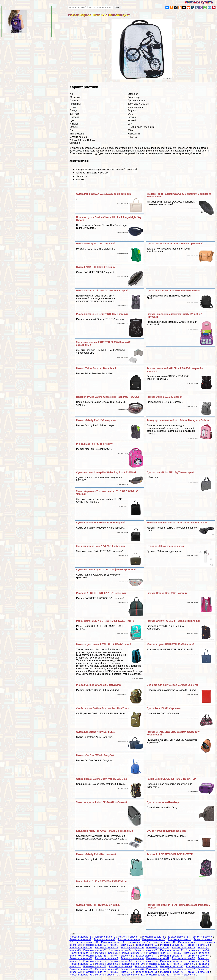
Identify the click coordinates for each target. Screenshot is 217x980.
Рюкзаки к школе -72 (183, 969)
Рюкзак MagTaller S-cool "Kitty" (94, 444)
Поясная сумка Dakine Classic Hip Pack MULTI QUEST (108, 397)
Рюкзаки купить (201, 2)
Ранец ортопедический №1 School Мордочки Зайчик (178, 420)
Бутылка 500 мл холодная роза (165, 546)
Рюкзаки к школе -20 (120, 945)
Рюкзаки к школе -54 (146, 961)
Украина (132, 137)
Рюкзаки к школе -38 (158, 953)
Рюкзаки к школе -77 (172, 972)
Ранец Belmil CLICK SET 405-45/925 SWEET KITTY (105, 621)
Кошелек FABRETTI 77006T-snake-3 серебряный (105, 831)
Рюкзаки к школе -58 (107, 964)
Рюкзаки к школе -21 (146, 945)
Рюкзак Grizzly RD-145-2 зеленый (96, 244)
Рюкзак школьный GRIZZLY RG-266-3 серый (102, 291)
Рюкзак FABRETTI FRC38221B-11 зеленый (101, 593)
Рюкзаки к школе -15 (138, 942)
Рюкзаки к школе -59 (132, 964)
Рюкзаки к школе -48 (132, 958)
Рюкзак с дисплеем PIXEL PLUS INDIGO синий (104, 644)
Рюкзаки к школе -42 (120, 956)
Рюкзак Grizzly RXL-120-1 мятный (96, 854)
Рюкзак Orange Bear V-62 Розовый (167, 593)
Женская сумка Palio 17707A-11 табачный (101, 546)
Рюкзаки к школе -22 (172, 945)
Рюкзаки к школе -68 (81, 969)
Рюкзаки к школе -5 (177, 937)
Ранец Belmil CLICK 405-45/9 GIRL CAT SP (171, 779)
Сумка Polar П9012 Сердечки (164, 708)
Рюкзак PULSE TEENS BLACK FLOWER (170, 854)
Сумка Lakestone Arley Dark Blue (95, 732)
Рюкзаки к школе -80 (107, 975)
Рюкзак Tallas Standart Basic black (96, 368)
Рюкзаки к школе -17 (190, 942)
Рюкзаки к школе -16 (164, 942)
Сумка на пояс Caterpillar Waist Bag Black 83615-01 (106, 472)
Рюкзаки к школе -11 (179, 939)
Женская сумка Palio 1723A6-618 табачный (101, 802)
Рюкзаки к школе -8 (105, 939)
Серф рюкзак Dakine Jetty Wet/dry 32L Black (102, 779)
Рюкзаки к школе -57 (81, 964)
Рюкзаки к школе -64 (120, 967)
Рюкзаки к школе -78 (197, 972)
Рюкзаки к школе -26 (132, 948)
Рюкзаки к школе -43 (146, 956)
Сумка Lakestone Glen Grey (163, 802)
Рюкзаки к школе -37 (132, 953)
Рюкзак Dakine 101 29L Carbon (164, 397)
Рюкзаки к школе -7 (80, 939)
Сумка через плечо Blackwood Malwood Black (174, 291)
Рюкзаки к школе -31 (120, 950)
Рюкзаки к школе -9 (129, 939)
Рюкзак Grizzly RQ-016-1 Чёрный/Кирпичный (173, 621)
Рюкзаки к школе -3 (129, 937)
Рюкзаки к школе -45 (197, 956)
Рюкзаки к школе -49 (158, 958)
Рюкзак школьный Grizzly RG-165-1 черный (102, 314)
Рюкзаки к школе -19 (95, 945)
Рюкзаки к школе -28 (183, 948)
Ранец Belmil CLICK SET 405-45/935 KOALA (101, 881)
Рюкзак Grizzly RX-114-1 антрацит (96, 420)
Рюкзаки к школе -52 (95, 961)
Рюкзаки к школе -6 (202, 937)
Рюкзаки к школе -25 (107, 948)
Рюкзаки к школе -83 (183, 975)
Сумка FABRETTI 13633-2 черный (96, 267)
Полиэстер (133, 97)
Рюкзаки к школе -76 (146, 972)
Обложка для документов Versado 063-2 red (173, 685)
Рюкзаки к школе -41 (95, 956)
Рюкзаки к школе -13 (87, 942)
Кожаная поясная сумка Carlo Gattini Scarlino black (177, 523)
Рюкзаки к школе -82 (158, 975)
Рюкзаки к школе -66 (172, 967)
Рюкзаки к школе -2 (105, 937)
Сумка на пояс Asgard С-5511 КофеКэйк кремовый (106, 570)
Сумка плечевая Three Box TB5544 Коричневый (175, 244)
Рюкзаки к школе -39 (183, 953)
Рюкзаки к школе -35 (81, 953)
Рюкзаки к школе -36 (107, 953)
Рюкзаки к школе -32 (146, 950)
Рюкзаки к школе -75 (120, 972)
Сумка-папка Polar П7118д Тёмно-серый (170, 472)
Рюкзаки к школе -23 (197, 945)
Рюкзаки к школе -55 (172, 961)
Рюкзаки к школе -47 (107, 958)
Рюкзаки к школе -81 (132, 975)
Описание (75, 143)
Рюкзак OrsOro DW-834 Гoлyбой (95, 755)
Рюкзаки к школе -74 (95, 972)
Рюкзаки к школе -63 (95, 967)
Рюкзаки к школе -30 (95, 950)
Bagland (132, 110)
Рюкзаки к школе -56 (197, 961)
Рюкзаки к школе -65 (146, 967)
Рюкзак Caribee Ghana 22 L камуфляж (98, 685)
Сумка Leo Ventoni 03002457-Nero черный (101, 523)
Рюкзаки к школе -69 (107, 969)
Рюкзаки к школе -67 (197, 967)
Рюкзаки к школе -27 (158, 948)
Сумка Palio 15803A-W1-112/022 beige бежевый (104, 194)
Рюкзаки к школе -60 (158, 964)
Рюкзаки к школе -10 (154, 939)
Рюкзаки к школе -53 (120, 961)
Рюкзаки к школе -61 (183, 964)
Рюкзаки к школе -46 (81, 958)
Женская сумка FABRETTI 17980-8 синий (171, 644)
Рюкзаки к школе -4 (153, 937)
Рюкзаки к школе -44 (172, 956)
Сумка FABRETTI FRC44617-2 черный (98, 905)
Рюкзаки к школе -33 (172, 950)
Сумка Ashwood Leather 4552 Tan (166, 831)
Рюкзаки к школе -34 (197, 950)
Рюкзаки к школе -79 (81, 975)
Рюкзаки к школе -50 (183, 958)
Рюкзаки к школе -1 (80, 937)
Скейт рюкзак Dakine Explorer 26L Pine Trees (102, 708)
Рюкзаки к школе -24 (81, 948)
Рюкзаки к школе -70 (132, 969)
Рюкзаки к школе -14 (113, 942)
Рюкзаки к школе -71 (158, 969)
